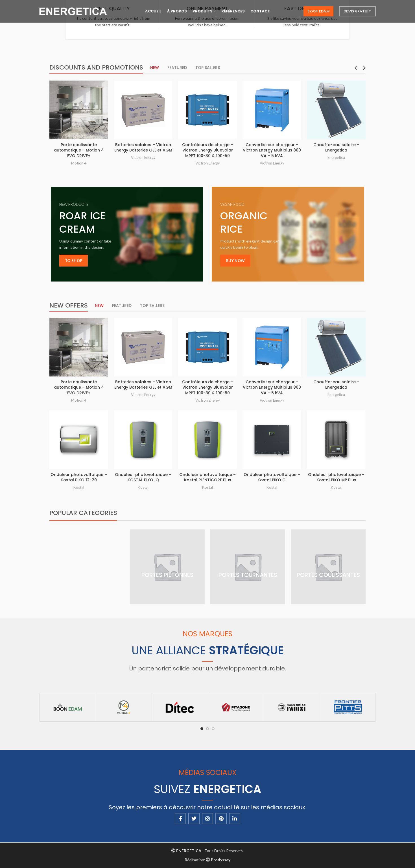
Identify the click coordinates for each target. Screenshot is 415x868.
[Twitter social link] (194, 819)
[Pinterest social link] (221, 819)
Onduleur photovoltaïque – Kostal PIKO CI (272, 477)
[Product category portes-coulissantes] (328, 567)
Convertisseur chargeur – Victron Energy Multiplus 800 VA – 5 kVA (272, 150)
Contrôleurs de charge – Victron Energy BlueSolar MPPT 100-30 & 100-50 (208, 150)
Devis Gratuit (357, 11)
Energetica (336, 157)
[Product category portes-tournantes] (248, 567)
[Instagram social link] (207, 819)
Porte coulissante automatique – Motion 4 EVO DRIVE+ (79, 150)
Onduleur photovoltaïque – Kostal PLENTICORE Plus (207, 477)
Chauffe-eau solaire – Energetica (336, 148)
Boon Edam (318, 11)
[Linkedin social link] (235, 819)
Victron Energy (143, 157)
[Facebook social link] (180, 819)
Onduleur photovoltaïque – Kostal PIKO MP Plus (336, 477)
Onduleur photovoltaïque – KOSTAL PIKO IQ (143, 477)
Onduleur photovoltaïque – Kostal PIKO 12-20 (79, 477)
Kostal (79, 487)
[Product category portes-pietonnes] (167, 567)
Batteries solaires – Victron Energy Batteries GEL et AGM (143, 148)
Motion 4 (79, 163)
